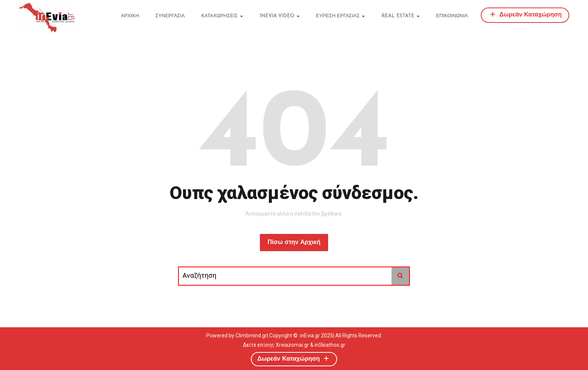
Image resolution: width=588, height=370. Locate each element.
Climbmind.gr (251, 336)
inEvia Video (280, 16)
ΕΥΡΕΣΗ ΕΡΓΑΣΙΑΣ (340, 16)
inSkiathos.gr (330, 345)
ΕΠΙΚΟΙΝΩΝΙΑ (452, 16)
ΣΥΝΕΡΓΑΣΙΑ (170, 16)
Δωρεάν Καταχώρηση (525, 14)
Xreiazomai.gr (292, 345)
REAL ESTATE (400, 16)
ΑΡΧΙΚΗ (130, 16)
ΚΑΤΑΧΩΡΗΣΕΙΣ (222, 16)
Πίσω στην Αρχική (294, 243)
